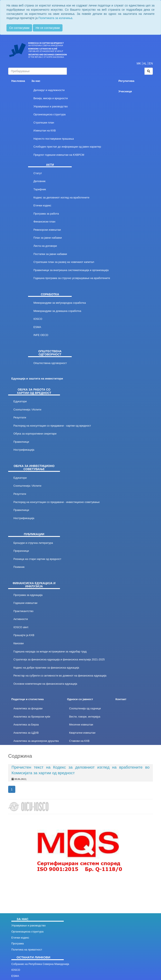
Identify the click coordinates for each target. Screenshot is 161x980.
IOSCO (38, 319)
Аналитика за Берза (26, 725)
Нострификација (24, 450)
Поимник (19, 567)
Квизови (19, 643)
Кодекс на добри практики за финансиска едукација (46, 668)
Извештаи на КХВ (45, 131)
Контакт (121, 699)
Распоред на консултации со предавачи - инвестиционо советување (57, 502)
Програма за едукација (28, 595)
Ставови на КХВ (79, 741)
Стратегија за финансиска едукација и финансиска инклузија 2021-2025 (59, 659)
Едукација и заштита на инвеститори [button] (37, 379)
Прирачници (21, 551)
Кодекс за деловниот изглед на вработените (61, 197)
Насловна (18, 81)
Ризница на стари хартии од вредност (37, 559)
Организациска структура (49, 114)
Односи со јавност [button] (80, 699)
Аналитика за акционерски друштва (36, 741)
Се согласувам (19, 28)
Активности (21, 619)
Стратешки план (44, 123)
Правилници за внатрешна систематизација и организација (71, 270)
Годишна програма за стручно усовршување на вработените (72, 278)
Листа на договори (45, 246)
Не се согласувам (48, 28)
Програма (18, 943)
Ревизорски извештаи (47, 230)
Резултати (20, 417)
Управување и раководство (51, 106)
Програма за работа (46, 214)
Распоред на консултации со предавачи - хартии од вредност (52, 426)
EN (151, 63)
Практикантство (23, 611)
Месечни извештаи (81, 725)
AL (145, 63)
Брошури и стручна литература (33, 543)
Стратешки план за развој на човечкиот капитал (64, 262)
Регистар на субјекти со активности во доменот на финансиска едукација (60, 676)
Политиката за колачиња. (56, 18)
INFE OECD (41, 335)
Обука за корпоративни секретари (35, 434)
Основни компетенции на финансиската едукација (45, 684)
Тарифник (40, 189)
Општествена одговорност (50, 363)
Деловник (39, 181)
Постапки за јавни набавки (50, 254)
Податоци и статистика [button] (27, 699)
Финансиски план (44, 222)
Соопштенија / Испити (27, 410)
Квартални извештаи (82, 733)
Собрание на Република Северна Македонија (40, 964)
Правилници (21, 442)
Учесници (125, 91)
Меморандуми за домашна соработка (57, 311)
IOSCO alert (21, 627)
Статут (38, 173)
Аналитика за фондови (28, 708)
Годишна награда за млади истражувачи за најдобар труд (50, 651)
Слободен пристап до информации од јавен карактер (67, 147)
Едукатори (20, 401)
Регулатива (126, 81)
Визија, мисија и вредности (51, 98)
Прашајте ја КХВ (24, 635)
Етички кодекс (42, 205)
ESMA (37, 327)
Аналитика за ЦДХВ (26, 733)
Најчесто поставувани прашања (54, 139)
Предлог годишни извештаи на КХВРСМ (59, 155)
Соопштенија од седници (85, 708)
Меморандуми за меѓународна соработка (60, 303)
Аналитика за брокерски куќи (32, 717)
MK (139, 63)
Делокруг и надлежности (49, 90)
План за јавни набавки (47, 238)
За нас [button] (36, 81)
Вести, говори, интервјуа (85, 717)
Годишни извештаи (25, 603)
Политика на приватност (27, 950)
